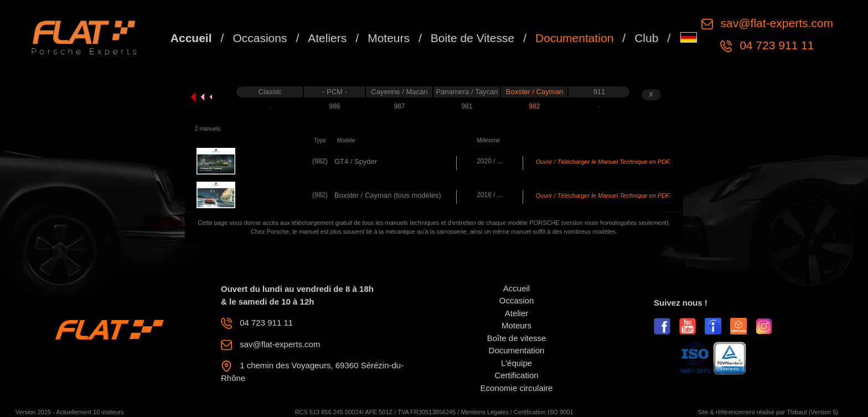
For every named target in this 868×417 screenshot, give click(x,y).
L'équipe (516, 363)
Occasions (260, 38)
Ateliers (327, 38)
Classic (270, 92)
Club (646, 38)
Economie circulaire (517, 388)
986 (334, 106)
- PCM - (335, 92)
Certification (516, 375)
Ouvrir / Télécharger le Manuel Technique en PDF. (603, 162)
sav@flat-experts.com (775, 23)
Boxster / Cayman (534, 92)
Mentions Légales (484, 412)
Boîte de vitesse (517, 338)
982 (534, 106)
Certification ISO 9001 (544, 412)
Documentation (574, 38)
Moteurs (389, 38)
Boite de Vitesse (472, 38)
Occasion (517, 300)
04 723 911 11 (775, 45)
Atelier (517, 313)
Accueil (191, 38)
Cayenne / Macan (400, 92)
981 (467, 106)
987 (399, 106)
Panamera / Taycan (467, 92)
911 (600, 92)
